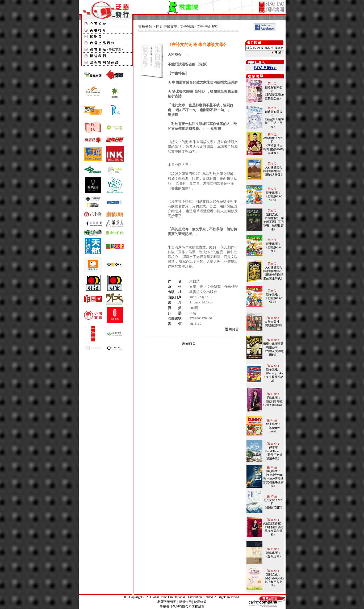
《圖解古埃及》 (273, 175)
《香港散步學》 (273, 325)
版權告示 (185, 602)
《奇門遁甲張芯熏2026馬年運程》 (273, 531)
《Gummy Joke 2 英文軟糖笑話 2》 (273, 377)
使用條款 (200, 602)
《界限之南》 (274, 556)
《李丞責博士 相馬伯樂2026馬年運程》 (273, 149)
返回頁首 (232, 329)
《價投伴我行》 (273, 507)
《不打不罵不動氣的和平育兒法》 (273, 582)
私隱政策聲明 (167, 602)
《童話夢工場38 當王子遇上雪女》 (273, 123)
